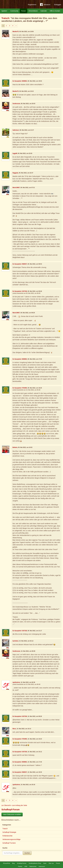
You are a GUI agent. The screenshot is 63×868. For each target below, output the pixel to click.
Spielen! (4, 11)
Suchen (27, 853)
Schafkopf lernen (22, 863)
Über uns (51, 863)
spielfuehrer (16, 682)
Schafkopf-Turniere (9, 843)
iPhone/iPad (6, 863)
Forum (23, 11)
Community (14, 11)
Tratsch (5, 18)
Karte (45, 863)
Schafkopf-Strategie (9, 832)
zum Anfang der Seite (20, 805)
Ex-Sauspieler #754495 (20, 388)
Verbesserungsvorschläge (11, 839)
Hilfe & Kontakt (55, 11)
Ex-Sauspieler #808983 (20, 81)
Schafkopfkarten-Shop (35, 863)
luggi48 (15, 153)
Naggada (15, 173)
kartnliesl (15, 641)
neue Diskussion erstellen (12, 814)
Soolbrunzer (16, 104)
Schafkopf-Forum (10, 810)
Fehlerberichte (7, 836)
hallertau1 (16, 130)
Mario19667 (16, 188)
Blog (13, 863)
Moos (14, 729)
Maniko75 (16, 32)
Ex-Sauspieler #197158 (20, 291)
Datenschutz (33, 866)
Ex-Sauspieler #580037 (20, 264)
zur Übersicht (6, 805)
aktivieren (45, 5)
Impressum (42, 866)
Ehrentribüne (33, 11)
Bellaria (15, 447)
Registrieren (32, 5)
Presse (58, 863)
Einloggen (58, 5)
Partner (20, 866)
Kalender (44, 11)
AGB (26, 866)
